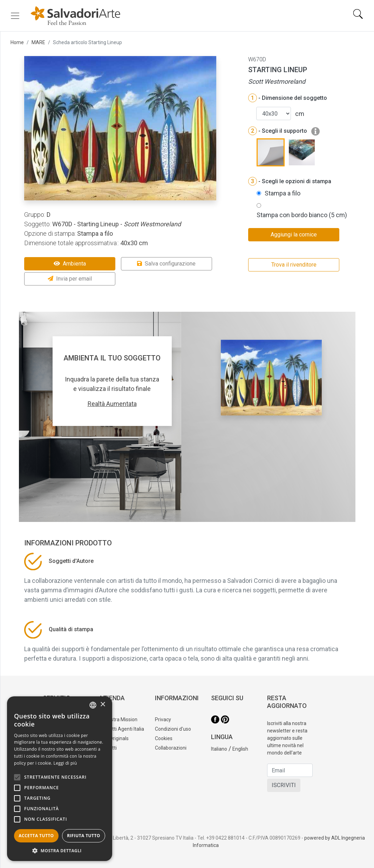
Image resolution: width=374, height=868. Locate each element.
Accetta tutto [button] (36, 836)
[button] (60, 850)
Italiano (219, 749)
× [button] (103, 705)
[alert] (60, 779)
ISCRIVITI (284, 785)
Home (17, 42)
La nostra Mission (118, 719)
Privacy (163, 719)
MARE (38, 42)
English (240, 749)
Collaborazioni (171, 748)
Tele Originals (114, 738)
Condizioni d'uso (173, 729)
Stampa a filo (283, 193)
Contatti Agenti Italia (121, 729)
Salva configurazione (166, 264)
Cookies (164, 738)
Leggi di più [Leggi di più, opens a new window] (65, 763)
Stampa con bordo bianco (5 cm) (302, 215)
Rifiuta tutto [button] (84, 836)
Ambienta (70, 264)
